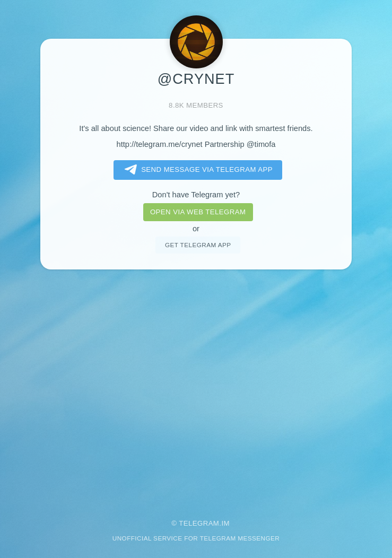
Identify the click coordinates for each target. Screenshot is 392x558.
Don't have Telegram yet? (196, 195)
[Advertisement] (196, 387)
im (225, 523)
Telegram (199, 523)
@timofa (261, 144)
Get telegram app (198, 245)
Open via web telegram (198, 212)
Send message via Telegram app (197, 170)
